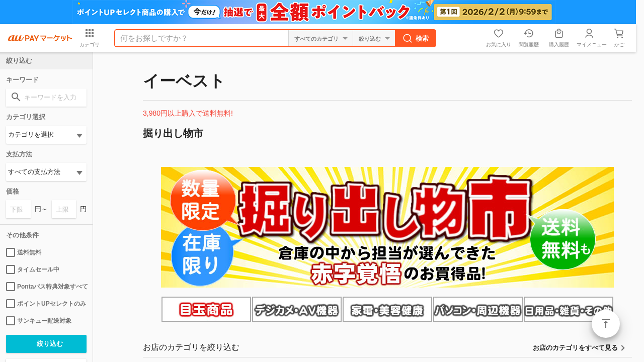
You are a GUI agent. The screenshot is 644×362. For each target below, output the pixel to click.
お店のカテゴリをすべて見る (575, 348)
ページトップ (606, 324)
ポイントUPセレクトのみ (46, 304)
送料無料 (24, 252)
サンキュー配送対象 (39, 321)
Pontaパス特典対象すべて (46, 287)
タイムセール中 (33, 269)
